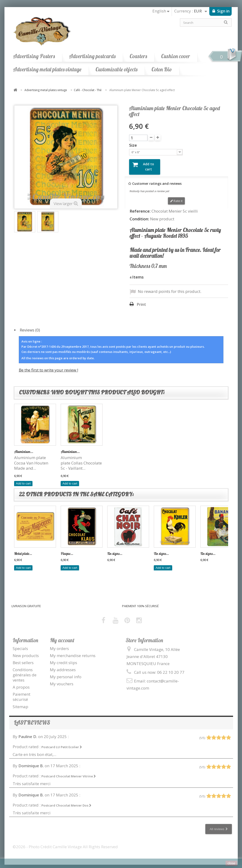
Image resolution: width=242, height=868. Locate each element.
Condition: (139, 215)
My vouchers (62, 680)
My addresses (63, 666)
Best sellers (23, 659)
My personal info (66, 673)
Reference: (140, 207)
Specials (20, 644)
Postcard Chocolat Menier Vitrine (69, 772)
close (232, 863)
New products (26, 652)
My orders (59, 644)
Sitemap (20, 703)
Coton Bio (162, 69)
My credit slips (63, 659)
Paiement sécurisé (22, 693)
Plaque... (67, 448)
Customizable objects (116, 69)
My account (62, 636)
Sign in (223, 11)
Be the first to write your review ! (48, 366)
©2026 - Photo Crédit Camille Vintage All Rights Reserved (65, 843)
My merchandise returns (73, 652)
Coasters (138, 56)
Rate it (176, 197)
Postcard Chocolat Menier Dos (66, 802)
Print (141, 300)
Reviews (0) (30, 326)
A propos (21, 683)
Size (133, 145)
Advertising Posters (34, 56)
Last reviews (32, 719)
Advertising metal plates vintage (47, 69)
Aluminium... (163, 448)
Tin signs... (22, 448)
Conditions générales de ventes (25, 671)
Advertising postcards (92, 56)
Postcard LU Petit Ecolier (62, 743)
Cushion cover (176, 56)
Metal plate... (23, 550)
